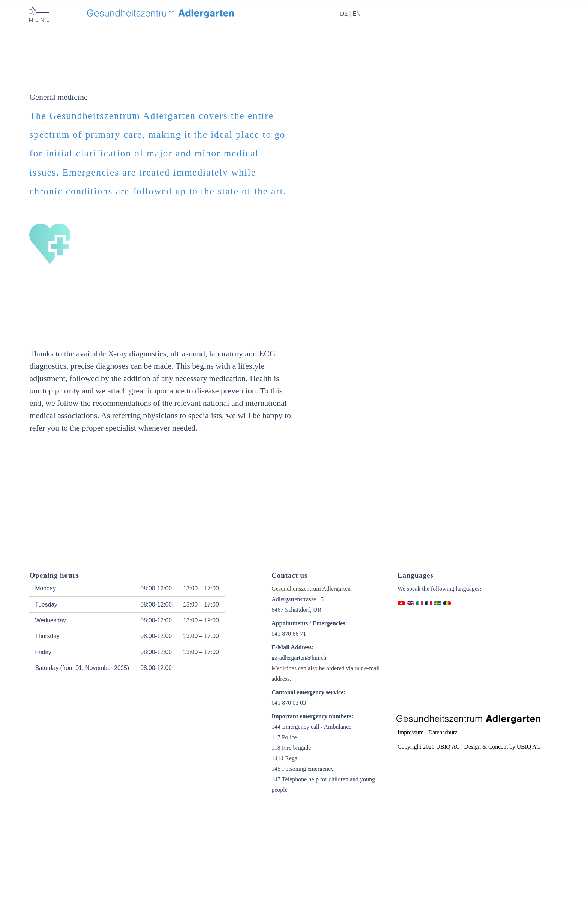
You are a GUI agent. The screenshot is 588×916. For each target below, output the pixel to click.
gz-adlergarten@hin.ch (299, 658)
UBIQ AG (529, 747)
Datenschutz (443, 732)
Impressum (411, 732)
